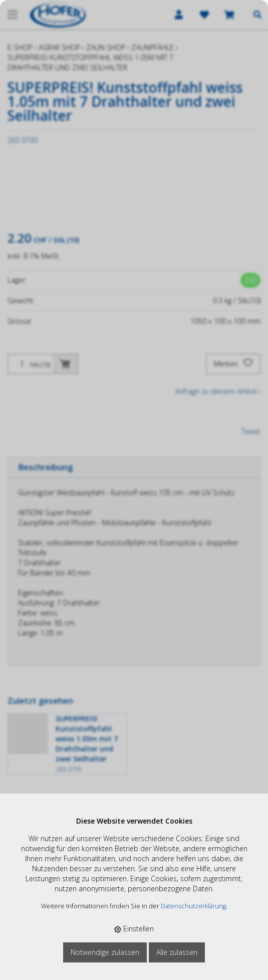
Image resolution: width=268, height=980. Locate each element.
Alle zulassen (177, 952)
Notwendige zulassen (105, 952)
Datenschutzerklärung (193, 906)
